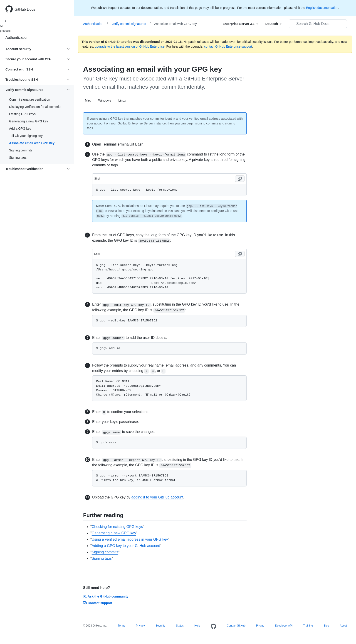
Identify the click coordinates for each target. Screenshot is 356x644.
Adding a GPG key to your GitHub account (126, 546)
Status (180, 626)
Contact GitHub (236, 626)
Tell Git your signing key (26, 136)
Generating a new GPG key (28, 121)
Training (308, 626)
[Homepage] (213, 627)
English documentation (322, 8)
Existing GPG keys (22, 114)
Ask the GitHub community (106, 596)
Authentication (17, 38)
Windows (105, 100)
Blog (326, 626)
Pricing (260, 626)
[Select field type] (240, 24)
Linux (122, 100)
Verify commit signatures (131, 24)
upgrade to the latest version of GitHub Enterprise (130, 46)
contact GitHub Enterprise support (228, 46)
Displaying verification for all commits (35, 107)
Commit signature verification (30, 100)
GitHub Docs (25, 9)
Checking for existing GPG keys (117, 527)
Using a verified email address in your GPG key (130, 539)
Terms (122, 626)
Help (197, 626)
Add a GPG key (20, 129)
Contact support (98, 603)
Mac (88, 100)
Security (160, 626)
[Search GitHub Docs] (318, 24)
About (343, 626)
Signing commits (21, 150)
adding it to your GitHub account (157, 497)
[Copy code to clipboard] (240, 179)
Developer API (284, 626)
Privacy (140, 626)
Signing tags (18, 158)
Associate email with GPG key (32, 143)
